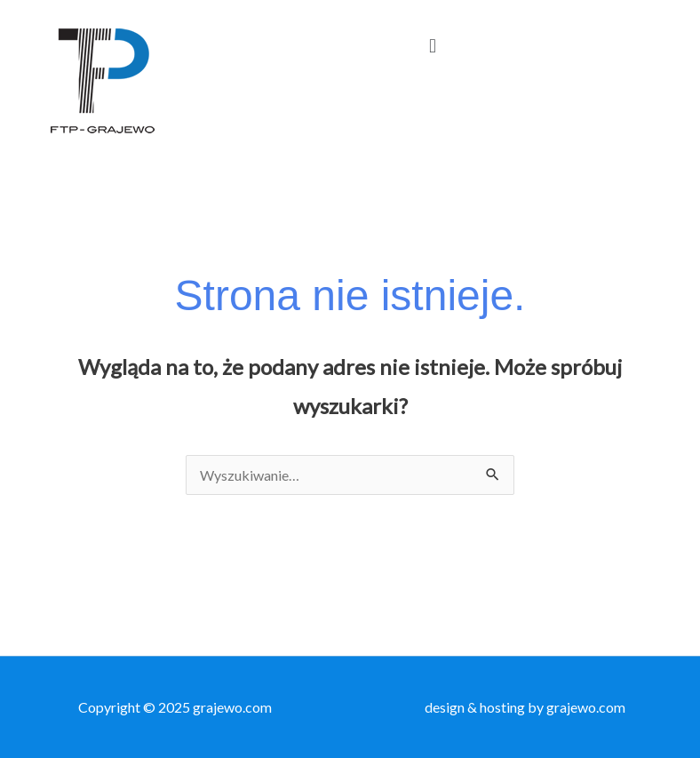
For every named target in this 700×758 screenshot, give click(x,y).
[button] (432, 45)
